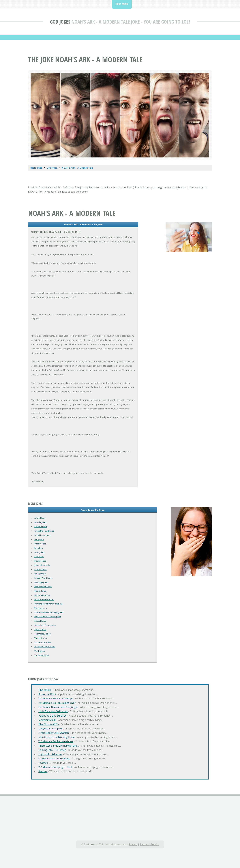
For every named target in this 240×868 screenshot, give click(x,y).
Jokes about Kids (42, 565)
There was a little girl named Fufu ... (59, 746)
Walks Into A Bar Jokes (45, 647)
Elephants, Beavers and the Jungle (58, 707)
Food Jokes (39, 552)
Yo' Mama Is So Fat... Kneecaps (56, 699)
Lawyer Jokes (41, 569)
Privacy (133, 844)
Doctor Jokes (40, 544)
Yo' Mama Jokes (42, 655)
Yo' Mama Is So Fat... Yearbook (56, 741)
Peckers (43, 771)
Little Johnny (40, 574)
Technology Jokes (43, 634)
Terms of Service (149, 844)
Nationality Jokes (42, 595)
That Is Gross (41, 638)
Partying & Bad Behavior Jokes (48, 604)
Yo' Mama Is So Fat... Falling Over (57, 703)
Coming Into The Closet (52, 750)
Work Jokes (40, 651)
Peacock (43, 763)
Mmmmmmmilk (47, 720)
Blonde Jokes (40, 522)
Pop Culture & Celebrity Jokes (48, 617)
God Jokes (60, 22)
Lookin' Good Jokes (43, 578)
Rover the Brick (47, 694)
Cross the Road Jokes (44, 531)
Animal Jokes (40, 518)
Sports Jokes (40, 629)
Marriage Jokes (41, 582)
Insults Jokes (40, 561)
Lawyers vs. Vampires (51, 729)
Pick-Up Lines (41, 608)
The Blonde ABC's (49, 724)
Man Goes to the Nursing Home (57, 737)
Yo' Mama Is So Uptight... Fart (55, 767)
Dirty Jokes (39, 539)
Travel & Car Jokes (43, 642)
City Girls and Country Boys (54, 759)
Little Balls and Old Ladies (53, 711)
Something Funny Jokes (45, 625)
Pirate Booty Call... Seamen (54, 733)
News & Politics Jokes (44, 599)
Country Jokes (41, 527)
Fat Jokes (39, 548)
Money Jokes (40, 591)
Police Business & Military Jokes (49, 612)
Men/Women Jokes (43, 587)
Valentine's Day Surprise (52, 716)
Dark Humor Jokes (43, 535)
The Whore (45, 690)
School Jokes (40, 621)
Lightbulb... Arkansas (50, 754)
